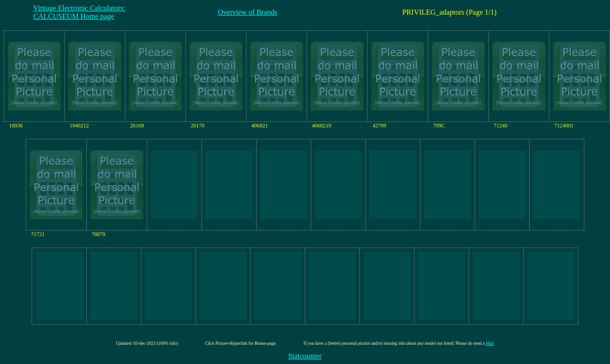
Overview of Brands (248, 12)
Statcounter (305, 356)
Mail (490, 343)
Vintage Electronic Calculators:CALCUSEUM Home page (80, 12)
